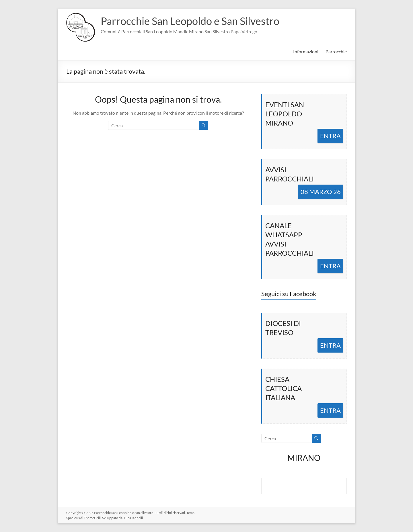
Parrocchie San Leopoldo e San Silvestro (190, 21)
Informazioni (306, 51)
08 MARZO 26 (321, 192)
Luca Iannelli (133, 518)
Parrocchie (336, 51)
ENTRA (330, 136)
